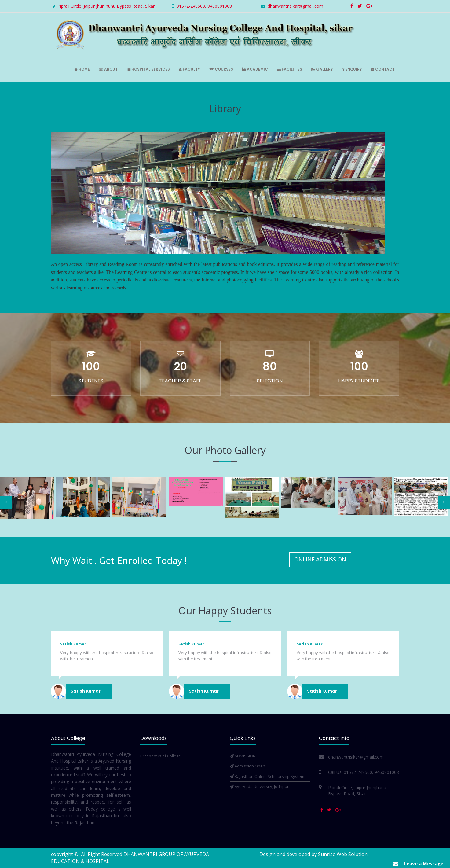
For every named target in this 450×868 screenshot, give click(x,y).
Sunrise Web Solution (343, 854)
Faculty (190, 69)
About (108, 69)
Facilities (290, 69)
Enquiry (352, 69)
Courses (221, 69)
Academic (255, 69)
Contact (383, 69)
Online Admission (320, 559)
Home (82, 69)
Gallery (322, 69)
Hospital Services (148, 69)
